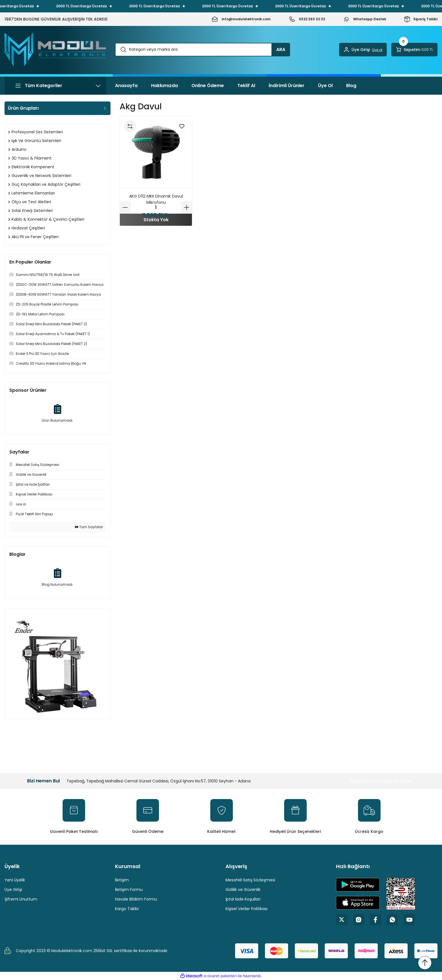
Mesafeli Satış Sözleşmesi (250, 880)
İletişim (122, 880)
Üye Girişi (13, 890)
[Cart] (414, 50)
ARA (281, 49)
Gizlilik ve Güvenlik (243, 890)
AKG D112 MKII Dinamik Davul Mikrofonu (156, 199)
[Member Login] (363, 50)
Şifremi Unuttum (21, 899)
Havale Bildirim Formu (136, 899)
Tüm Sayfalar (89, 527)
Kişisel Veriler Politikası (247, 909)
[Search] (203, 50)
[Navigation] (55, 86)
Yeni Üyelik (15, 880)
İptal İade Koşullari (243, 899)
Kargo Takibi (127, 909)
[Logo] (55, 50)
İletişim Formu (129, 890)
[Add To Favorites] (182, 126)
